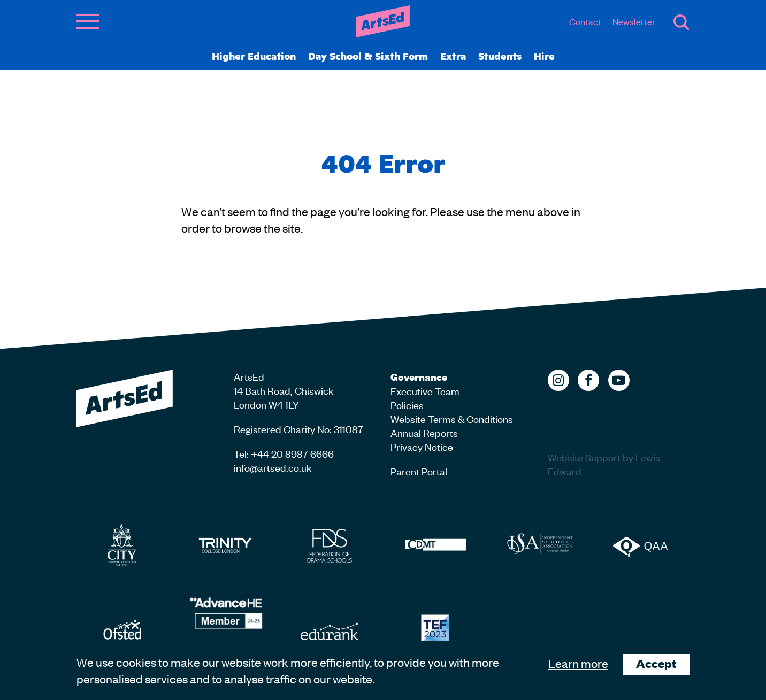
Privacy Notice (422, 446)
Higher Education (254, 56)
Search (681, 22)
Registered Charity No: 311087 (298, 429)
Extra (453, 56)
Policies (407, 405)
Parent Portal (419, 471)
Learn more (578, 663)
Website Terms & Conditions (452, 418)
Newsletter (634, 21)
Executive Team (425, 391)
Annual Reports (424, 432)
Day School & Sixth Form (368, 56)
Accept (656, 663)
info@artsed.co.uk (273, 467)
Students (500, 56)
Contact (585, 21)
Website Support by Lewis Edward (604, 464)
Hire (544, 56)
